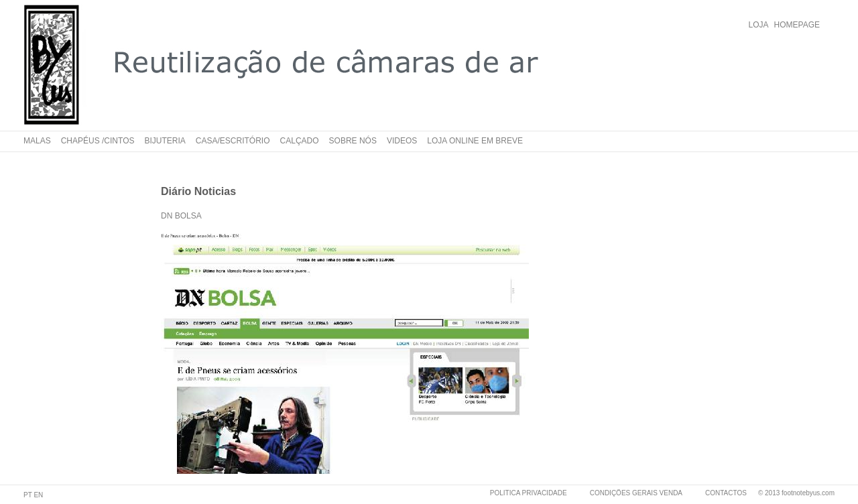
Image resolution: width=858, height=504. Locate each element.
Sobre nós (353, 141)
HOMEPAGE (797, 25)
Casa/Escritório (233, 141)
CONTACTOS (726, 493)
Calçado (300, 141)
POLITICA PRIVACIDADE (529, 493)
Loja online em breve (475, 141)
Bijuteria (165, 141)
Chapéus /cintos (98, 141)
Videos (402, 141)
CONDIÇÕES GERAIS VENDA (636, 493)
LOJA (759, 25)
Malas (37, 141)
